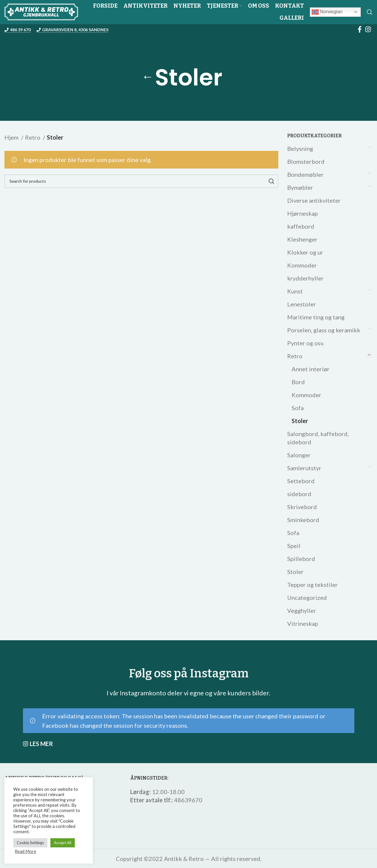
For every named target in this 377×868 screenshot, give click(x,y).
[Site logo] (41, 11)
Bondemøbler (305, 174)
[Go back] (148, 77)
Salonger (299, 455)
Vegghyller (302, 610)
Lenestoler (302, 304)
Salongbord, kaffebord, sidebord (318, 438)
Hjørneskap (302, 213)
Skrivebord (302, 507)
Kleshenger (302, 239)
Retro (295, 356)
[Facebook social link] (360, 29)
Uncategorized (307, 598)
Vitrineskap (303, 623)
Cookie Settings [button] (30, 843)
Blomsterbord (306, 161)
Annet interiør (311, 369)
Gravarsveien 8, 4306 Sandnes (72, 30)
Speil (294, 546)
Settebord (301, 481)
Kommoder (302, 265)
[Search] (370, 12)
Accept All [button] (63, 843)
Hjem (12, 137)
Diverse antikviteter (314, 200)
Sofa (298, 408)
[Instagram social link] (368, 29)
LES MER (41, 744)
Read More (25, 851)
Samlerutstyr (304, 468)
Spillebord (301, 559)
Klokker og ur (305, 252)
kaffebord (301, 226)
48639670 (188, 800)
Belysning (300, 148)
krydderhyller (305, 278)
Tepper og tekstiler (312, 585)
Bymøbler (300, 187)
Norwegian (327, 12)
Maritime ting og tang (316, 317)
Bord (298, 382)
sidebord (299, 494)
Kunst (295, 291)
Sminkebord (303, 520)
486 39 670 (18, 30)
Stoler (300, 421)
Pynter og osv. (306, 343)
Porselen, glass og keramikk (324, 330)
